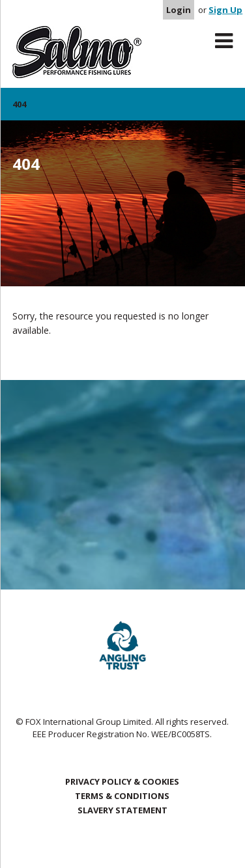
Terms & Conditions (122, 796)
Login (179, 10)
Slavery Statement (122, 810)
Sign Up (225, 10)
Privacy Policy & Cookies (122, 781)
